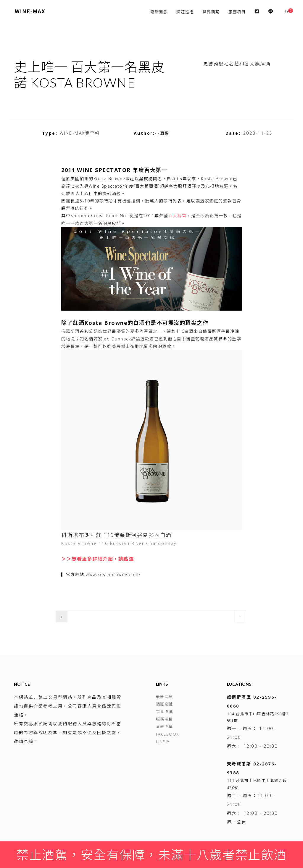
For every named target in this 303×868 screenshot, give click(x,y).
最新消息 (159, 12)
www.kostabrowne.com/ (113, 574)
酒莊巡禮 (185, 12)
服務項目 (237, 12)
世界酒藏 (211, 12)
